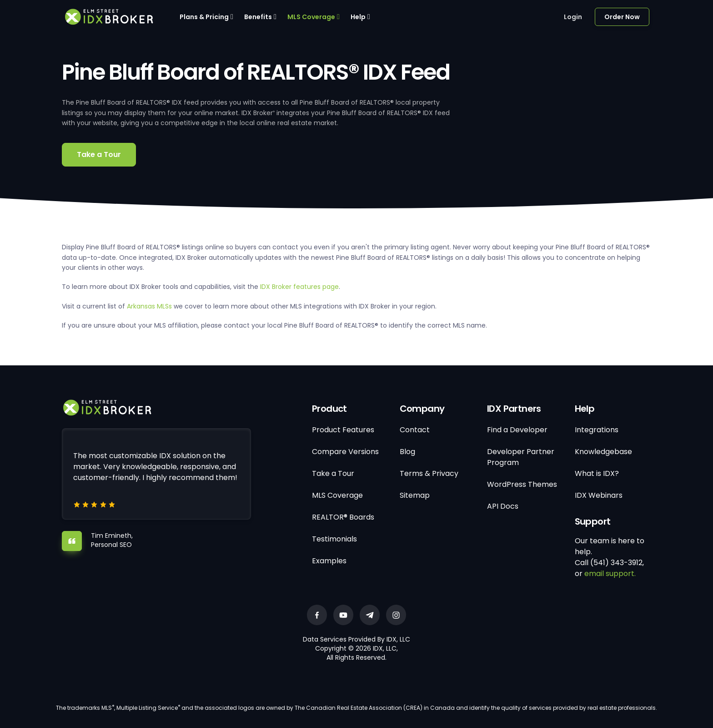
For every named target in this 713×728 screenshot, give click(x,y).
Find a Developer (517, 430)
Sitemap (415, 495)
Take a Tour (99, 154)
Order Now (622, 17)
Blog (407, 452)
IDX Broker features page (299, 287)
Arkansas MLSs (149, 306)
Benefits (258, 17)
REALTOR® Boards (343, 517)
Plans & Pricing (204, 17)
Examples (329, 561)
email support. (610, 574)
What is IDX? (597, 473)
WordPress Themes (522, 484)
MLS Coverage (311, 17)
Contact (415, 430)
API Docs (503, 506)
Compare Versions (345, 452)
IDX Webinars (599, 495)
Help (358, 17)
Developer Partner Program (521, 457)
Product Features (343, 430)
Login (573, 17)
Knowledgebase (603, 452)
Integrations (597, 430)
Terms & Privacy (429, 473)
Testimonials (334, 539)
